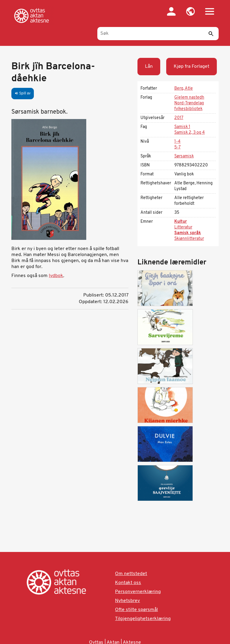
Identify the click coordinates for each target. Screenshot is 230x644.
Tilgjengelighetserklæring (143, 619)
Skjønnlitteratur (189, 239)
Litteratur (183, 227)
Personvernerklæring (138, 592)
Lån (149, 67)
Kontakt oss (128, 583)
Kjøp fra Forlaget (192, 67)
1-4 (177, 142)
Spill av (23, 94)
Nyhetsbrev (127, 601)
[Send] (211, 34)
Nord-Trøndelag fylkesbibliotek (189, 106)
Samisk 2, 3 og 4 (190, 133)
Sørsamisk (184, 156)
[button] (190, 11)
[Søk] (158, 34)
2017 (179, 118)
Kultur (181, 222)
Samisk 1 (182, 127)
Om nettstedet (131, 574)
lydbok (56, 276)
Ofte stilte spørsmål (136, 610)
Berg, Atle (184, 89)
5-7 (177, 147)
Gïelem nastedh (189, 98)
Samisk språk (188, 233)
